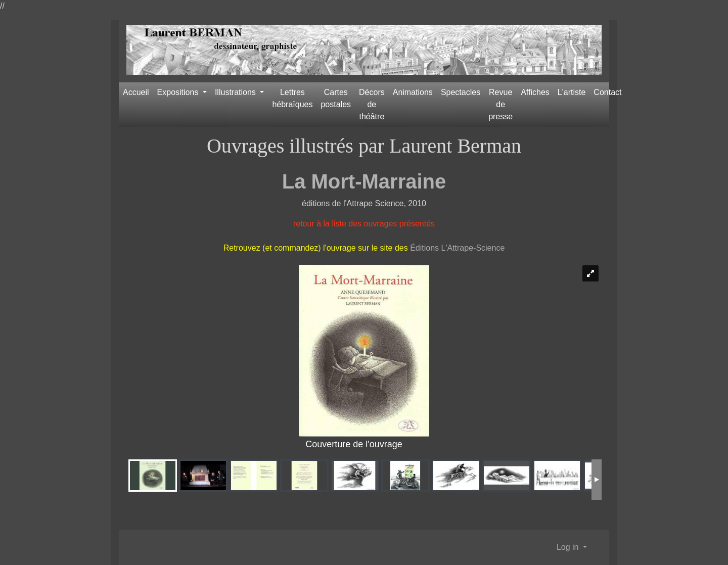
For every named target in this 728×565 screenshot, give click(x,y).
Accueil (136, 92)
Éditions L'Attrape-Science (457, 248)
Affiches (535, 92)
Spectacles (461, 92)
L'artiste (572, 92)
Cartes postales (336, 98)
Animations (413, 92)
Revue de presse (500, 104)
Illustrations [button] (236, 92)
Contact (607, 92)
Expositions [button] (179, 92)
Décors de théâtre (372, 104)
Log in (569, 547)
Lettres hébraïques (292, 98)
